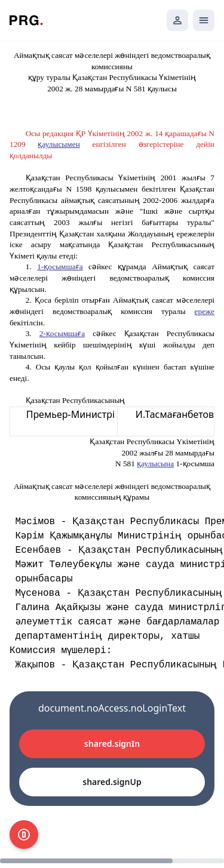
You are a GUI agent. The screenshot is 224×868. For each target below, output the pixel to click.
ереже (205, 311)
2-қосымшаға (62, 333)
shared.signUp (112, 782)
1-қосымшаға (60, 267)
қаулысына (155, 464)
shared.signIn (112, 744)
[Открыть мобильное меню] (204, 20)
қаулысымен (59, 144)
